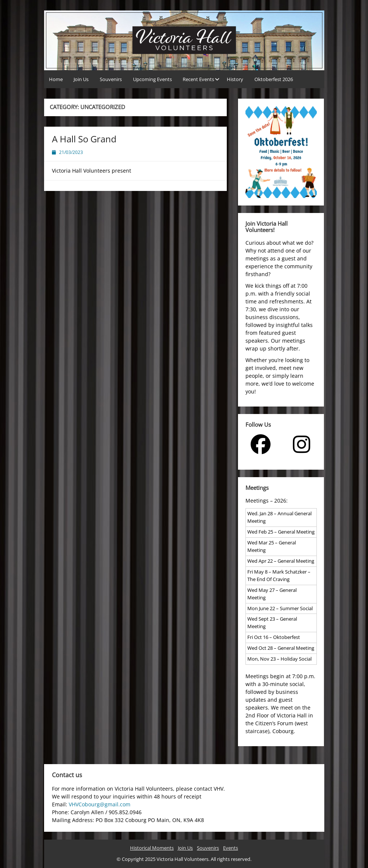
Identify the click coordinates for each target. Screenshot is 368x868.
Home (56, 79)
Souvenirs (111, 79)
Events (231, 848)
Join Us (81, 79)
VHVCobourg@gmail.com (100, 804)
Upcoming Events (152, 79)
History (235, 79)
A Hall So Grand (84, 139)
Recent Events (198, 79)
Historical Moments (152, 848)
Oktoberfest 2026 (274, 79)
